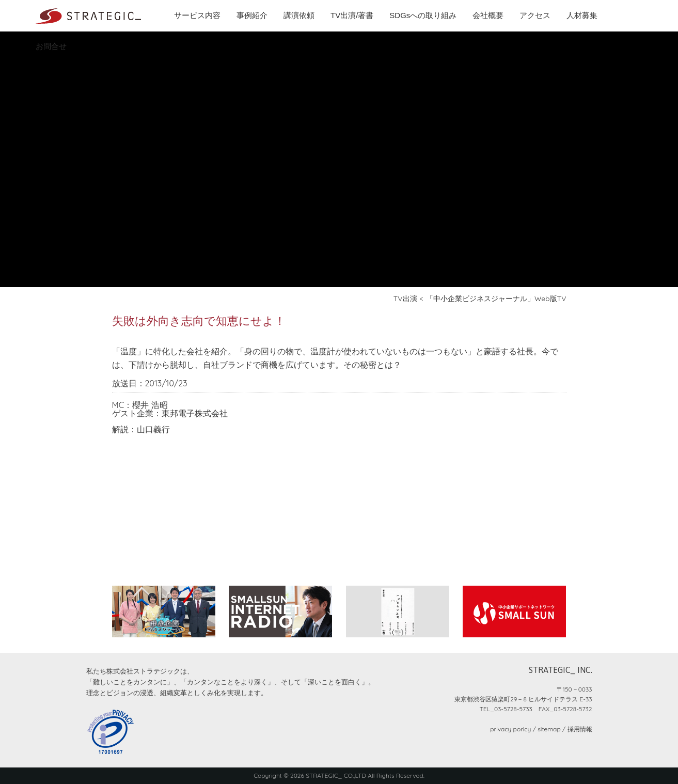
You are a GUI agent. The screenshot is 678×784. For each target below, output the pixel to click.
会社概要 (488, 15)
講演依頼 (299, 15)
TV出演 (405, 299)
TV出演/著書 (352, 15)
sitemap (549, 729)
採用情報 (580, 729)
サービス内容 (197, 15)
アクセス (535, 15)
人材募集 (582, 15)
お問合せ (51, 46)
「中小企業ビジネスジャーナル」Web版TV (496, 299)
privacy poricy (510, 729)
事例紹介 (252, 15)
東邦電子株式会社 (195, 413)
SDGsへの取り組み (423, 15)
